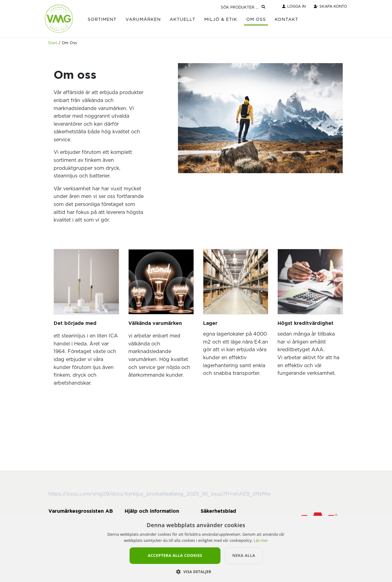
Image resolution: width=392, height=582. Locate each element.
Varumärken (143, 20)
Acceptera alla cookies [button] (175, 555)
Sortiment (102, 20)
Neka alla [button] (244, 555)
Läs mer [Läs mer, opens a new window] (261, 540)
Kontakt (286, 20)
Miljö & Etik (221, 20)
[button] (196, 572)
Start (53, 43)
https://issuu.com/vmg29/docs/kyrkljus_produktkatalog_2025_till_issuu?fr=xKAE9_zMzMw (160, 494)
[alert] (196, 549)
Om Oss (256, 20)
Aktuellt (183, 20)
